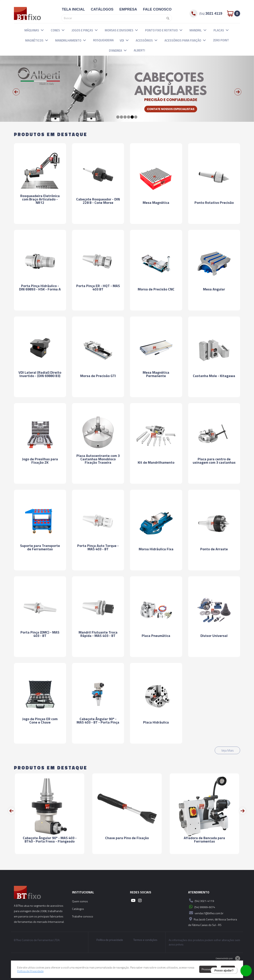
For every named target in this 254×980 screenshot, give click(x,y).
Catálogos (78, 909)
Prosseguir (208, 969)
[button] (42, 30)
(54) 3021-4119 (201, 901)
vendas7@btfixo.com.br (206, 913)
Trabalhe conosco (83, 916)
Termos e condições (145, 940)
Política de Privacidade (30, 971)
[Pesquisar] (167, 18)
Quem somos (80, 901)
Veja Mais (228, 750)
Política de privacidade (110, 940)
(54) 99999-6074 (202, 907)
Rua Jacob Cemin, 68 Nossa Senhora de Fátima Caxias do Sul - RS (213, 921)
